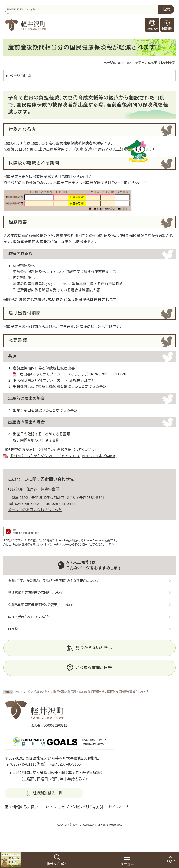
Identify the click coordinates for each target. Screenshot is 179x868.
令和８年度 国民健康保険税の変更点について (41, 605)
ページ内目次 (21, 76)
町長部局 (15, 489)
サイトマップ (118, 807)
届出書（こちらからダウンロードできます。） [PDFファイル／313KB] (74, 374)
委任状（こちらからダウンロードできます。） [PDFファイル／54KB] (63, 456)
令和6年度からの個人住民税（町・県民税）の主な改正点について (54, 581)
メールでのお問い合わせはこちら (35, 510)
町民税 (13, 629)
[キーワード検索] (81, 9)
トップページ (23, 692)
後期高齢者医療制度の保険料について (36, 593)
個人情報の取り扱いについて (29, 807)
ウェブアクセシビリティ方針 (81, 807)
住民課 (72, 692)
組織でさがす (42, 692)
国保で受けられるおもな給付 (29, 617)
